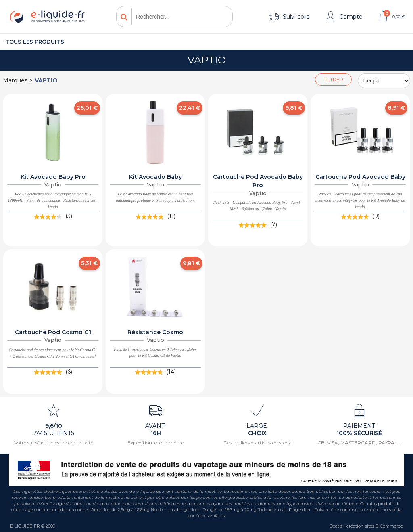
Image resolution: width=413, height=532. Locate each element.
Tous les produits (35, 42)
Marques (15, 80)
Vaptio (46, 80)
